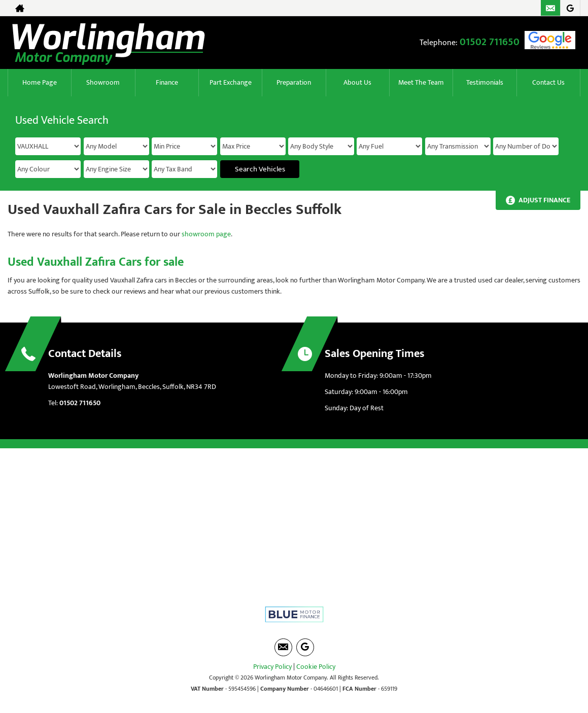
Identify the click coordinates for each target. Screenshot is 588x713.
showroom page (206, 234)
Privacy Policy (272, 667)
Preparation (294, 82)
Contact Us (548, 82)
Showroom (103, 82)
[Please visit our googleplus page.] (570, 8)
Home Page (40, 82)
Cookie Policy (316, 667)
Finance (167, 82)
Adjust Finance (544, 200)
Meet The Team (421, 82)
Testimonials (485, 82)
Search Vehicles (260, 169)
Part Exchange (231, 82)
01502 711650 (490, 42)
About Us (357, 82)
